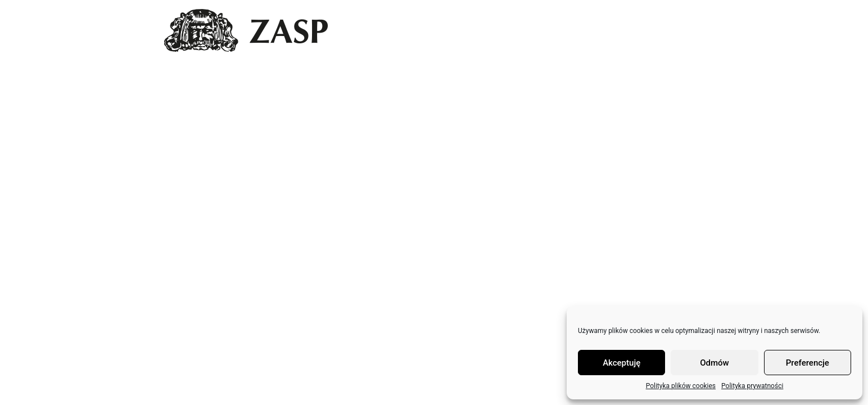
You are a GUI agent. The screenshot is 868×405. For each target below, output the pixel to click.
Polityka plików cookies (681, 386)
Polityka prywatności (752, 386)
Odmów (715, 363)
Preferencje (808, 363)
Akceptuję (621, 363)
